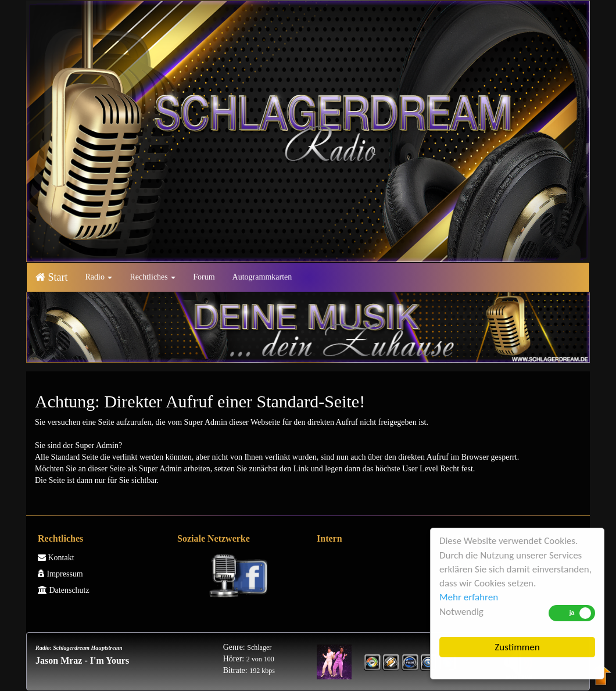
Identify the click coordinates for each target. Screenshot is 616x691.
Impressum (60, 574)
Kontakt (56, 558)
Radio (99, 277)
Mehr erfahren (469, 597)
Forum (204, 277)
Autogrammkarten (262, 277)
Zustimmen (517, 647)
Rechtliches (153, 277)
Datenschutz (64, 590)
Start (52, 277)
